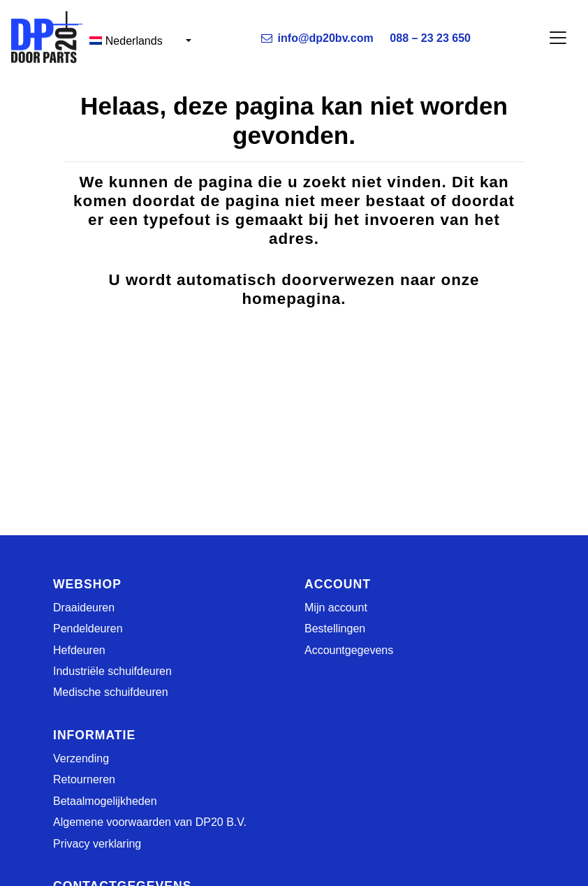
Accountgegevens (349, 650)
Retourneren (84, 779)
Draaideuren (84, 608)
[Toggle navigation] (558, 38)
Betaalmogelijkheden (105, 801)
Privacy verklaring (97, 844)
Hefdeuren (79, 650)
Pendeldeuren (88, 629)
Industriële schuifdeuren (112, 671)
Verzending (81, 758)
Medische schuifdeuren (111, 692)
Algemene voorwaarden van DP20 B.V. (150, 822)
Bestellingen (335, 629)
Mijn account (336, 608)
